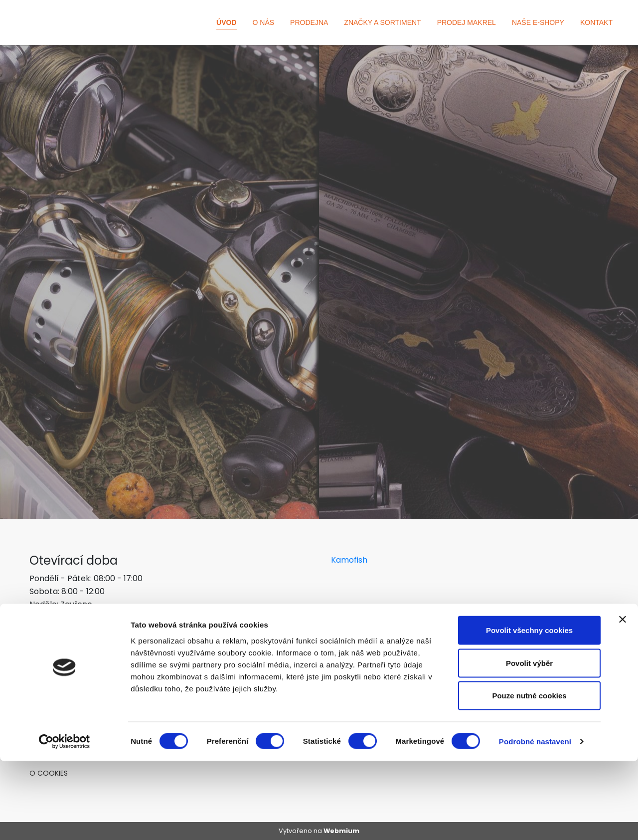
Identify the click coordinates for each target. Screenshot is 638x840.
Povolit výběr (529, 742)
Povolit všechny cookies (529, 709)
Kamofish (349, 560)
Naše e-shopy (538, 22)
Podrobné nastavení (535, 820)
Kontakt (596, 22)
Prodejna (309, 22)
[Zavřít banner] (623, 698)
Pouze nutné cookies (529, 774)
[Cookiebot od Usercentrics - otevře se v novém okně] (65, 821)
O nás (264, 22)
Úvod (226, 22)
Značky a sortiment (382, 22)
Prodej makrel (467, 22)
